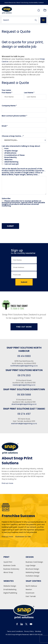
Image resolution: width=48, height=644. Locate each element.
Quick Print (8, 562)
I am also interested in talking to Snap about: (21, 146)
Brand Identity (9, 157)
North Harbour (31, 586)
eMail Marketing (10, 162)
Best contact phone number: (14, 116)
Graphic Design (10, 151)
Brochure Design (32, 569)
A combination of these (13, 155)
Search (36, 20)
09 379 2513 (24, 375)
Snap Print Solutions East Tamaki (24, 409)
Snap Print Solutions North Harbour (24, 349)
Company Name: (9, 106)
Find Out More (24, 327)
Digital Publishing (10, 593)
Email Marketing (10, 590)
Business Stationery (11, 569)
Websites (7, 160)
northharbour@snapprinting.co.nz (24, 366)
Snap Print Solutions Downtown (24, 389)
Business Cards (10, 566)
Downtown (30, 593)
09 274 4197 (24, 414)
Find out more (7, 483)
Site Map (38, 631)
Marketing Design (33, 572)
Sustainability (33, 3)
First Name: (7, 93)
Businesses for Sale (23, 537)
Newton (29, 590)
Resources (12, 3)
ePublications (9, 153)
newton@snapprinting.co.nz (24, 385)
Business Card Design (34, 562)
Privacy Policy (29, 631)
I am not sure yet (10, 164)
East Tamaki (31, 596)
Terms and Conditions (15, 631)
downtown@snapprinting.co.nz (24, 404)
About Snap (8, 572)
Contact (41, 3)
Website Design (10, 586)
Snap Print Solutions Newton (24, 370)
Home (6, 3)
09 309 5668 (24, 395)
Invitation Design (33, 576)
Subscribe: (6, 198)
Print (5, 149)
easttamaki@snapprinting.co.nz (24, 424)
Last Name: (29, 93)
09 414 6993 (24, 356)
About (18, 3)
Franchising (24, 3)
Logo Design (31, 566)
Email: (4, 126)
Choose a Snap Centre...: (12, 136)
